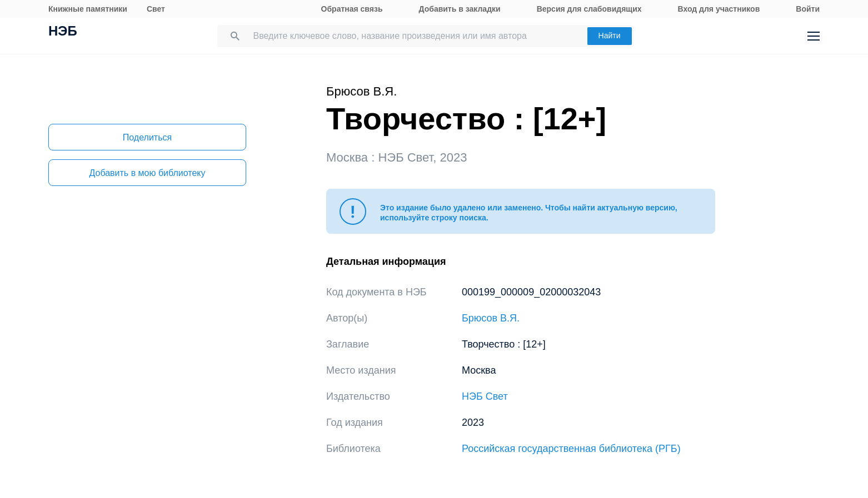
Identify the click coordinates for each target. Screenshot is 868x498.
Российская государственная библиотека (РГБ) (571, 449)
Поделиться (147, 137)
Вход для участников (719, 9)
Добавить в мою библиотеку (147, 173)
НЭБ (63, 32)
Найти (610, 36)
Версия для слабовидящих (589, 9)
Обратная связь (352, 9)
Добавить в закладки (460, 9)
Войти (808, 9)
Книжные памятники (88, 9)
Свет (156, 9)
